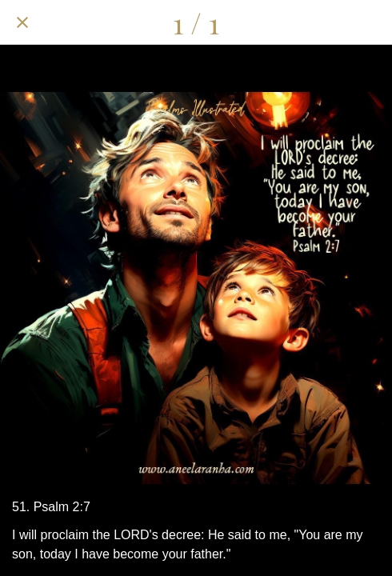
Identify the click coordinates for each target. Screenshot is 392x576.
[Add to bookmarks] (370, 22)
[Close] (22, 22)
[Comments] (328, 22)
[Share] (286, 22)
